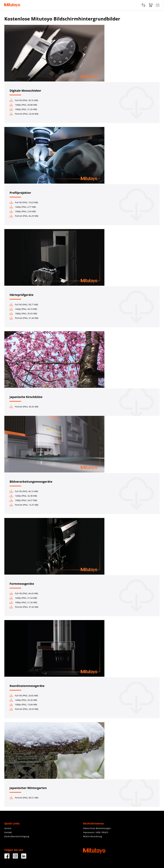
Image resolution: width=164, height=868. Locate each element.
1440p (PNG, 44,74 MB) (23, 309)
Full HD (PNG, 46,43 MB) (24, 593)
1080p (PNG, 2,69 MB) (23, 211)
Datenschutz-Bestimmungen (97, 828)
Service (8, 828)
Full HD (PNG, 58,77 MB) (24, 305)
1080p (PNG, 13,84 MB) (23, 705)
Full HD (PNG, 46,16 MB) (24, 491)
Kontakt (8, 832)
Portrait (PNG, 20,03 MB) (24, 709)
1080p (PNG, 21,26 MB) (23, 602)
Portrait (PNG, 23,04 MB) (24, 114)
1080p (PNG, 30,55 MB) (23, 314)
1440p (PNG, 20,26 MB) (23, 700)
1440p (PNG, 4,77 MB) (23, 207)
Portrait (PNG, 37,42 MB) (24, 607)
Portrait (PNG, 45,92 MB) (24, 407)
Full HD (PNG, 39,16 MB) (24, 100)
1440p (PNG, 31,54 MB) (23, 598)
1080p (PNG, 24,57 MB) (23, 500)
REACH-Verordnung (93, 836)
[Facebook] (7, 857)
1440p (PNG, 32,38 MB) (23, 496)
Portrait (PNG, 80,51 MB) (24, 798)
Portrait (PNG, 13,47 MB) (24, 505)
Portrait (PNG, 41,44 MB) (24, 318)
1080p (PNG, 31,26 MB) (23, 109)
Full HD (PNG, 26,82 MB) (24, 696)
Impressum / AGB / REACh (96, 832)
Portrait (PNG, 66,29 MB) (24, 216)
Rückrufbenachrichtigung (17, 836)
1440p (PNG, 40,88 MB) (23, 105)
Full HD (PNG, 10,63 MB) (24, 202)
